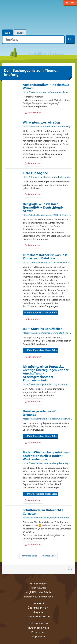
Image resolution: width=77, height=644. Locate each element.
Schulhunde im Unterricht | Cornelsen (43, 512)
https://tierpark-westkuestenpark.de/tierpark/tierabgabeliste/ (47, 177)
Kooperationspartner (38, 617)
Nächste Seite (49, 556)
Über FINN (38, 604)
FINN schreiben (38, 584)
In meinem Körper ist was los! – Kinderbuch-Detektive (46, 257)
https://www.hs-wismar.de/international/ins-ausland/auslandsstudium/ (47, 93)
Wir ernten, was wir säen (41, 123)
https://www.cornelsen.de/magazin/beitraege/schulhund (47, 518)
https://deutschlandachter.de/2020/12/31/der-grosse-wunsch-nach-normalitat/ (47, 215)
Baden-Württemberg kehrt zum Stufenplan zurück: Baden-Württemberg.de (46, 456)
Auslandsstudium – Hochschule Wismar (46, 87)
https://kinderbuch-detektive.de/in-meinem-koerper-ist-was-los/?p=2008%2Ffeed (47, 263)
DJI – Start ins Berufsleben (43, 329)
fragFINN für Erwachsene (38, 597)
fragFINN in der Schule (38, 592)
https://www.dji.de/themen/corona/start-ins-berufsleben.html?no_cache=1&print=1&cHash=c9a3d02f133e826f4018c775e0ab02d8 (47, 333)
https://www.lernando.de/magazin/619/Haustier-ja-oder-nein (47, 419)
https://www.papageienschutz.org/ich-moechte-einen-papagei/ (47, 385)
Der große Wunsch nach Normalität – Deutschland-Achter (43, 208)
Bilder (20, 33)
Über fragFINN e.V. (39, 608)
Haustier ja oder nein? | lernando (40, 413)
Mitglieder (39, 612)
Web (7, 33)
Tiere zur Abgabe (35, 173)
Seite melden (33, 113)
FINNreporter (38, 588)
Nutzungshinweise (38, 628)
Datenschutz (39, 632)
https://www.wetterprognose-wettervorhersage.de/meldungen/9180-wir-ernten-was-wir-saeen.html (47, 127)
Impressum (39, 637)
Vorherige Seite (29, 556)
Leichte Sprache (39, 624)
